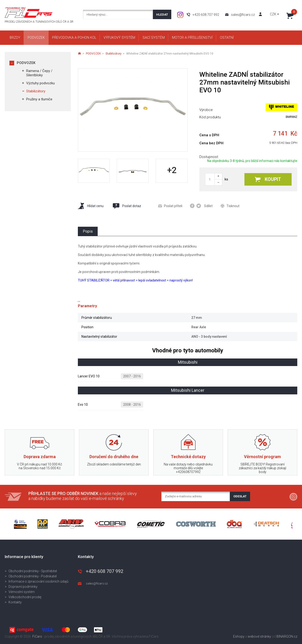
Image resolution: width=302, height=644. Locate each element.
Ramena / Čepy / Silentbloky (39, 73)
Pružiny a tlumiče (39, 99)
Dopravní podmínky (23, 587)
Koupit (268, 179)
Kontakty (15, 602)
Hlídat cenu (91, 206)
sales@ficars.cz (243, 15)
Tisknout (230, 206)
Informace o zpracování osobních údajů (38, 581)
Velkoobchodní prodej (25, 597)
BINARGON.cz (287, 636)
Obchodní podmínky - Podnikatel (33, 576)
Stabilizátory (36, 91)
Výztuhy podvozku (40, 83)
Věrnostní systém (22, 592)
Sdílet (201, 206)
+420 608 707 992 (206, 15)
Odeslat (240, 496)
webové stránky (259, 636)
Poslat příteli (170, 206)
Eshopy (239, 636)
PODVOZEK (26, 63)
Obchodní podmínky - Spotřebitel (33, 571)
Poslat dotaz (127, 206)
